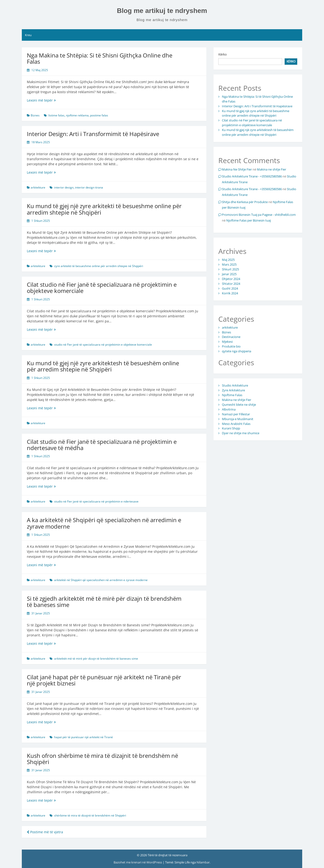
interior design (64, 187)
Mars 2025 (229, 264)
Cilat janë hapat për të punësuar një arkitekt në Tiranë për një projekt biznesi (104, 680)
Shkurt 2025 (230, 269)
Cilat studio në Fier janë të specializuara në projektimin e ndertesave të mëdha (102, 445)
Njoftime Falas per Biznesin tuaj (249, 220)
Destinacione (231, 337)
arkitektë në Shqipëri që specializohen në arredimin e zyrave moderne (101, 580)
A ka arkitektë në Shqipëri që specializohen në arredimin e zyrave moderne (104, 523)
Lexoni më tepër (46, 100)
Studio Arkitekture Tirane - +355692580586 (252, 176)
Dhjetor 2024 (231, 279)
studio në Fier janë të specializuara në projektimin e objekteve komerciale (103, 345)
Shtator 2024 (231, 284)
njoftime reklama (77, 115)
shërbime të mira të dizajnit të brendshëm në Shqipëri (90, 815)
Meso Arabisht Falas (236, 424)
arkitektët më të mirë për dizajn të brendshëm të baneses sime (96, 659)
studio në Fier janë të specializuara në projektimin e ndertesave (96, 501)
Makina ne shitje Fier (272, 169)
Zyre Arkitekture (233, 390)
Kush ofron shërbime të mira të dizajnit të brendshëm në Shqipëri (102, 759)
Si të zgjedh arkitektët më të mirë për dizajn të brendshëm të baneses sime (104, 602)
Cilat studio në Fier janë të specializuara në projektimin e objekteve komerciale (102, 288)
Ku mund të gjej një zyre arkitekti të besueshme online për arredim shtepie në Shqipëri (104, 209)
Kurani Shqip (231, 428)
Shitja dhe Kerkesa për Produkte (245, 202)
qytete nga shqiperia (237, 351)
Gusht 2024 (230, 288)
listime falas (56, 115)
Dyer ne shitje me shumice (241, 433)
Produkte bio (231, 346)
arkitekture (38, 187)
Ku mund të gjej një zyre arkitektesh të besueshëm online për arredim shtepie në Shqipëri (103, 366)
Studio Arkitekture (235, 385)
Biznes (35, 115)
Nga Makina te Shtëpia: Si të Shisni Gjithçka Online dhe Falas (100, 58)
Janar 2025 (229, 274)
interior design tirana (89, 187)
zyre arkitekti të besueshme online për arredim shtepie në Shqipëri (99, 266)
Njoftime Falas (232, 395)
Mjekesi (227, 342)
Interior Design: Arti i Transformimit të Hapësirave (93, 134)
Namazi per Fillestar (236, 414)
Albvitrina (229, 409)
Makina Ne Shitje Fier (237, 169)
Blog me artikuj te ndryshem (162, 11)
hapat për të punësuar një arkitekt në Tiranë (84, 737)
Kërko (223, 54)
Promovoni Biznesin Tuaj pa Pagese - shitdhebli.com (259, 215)
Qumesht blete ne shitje (239, 405)
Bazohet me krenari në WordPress (138, 862)
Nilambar (203, 862)
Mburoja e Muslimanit (238, 419)
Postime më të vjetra (45, 832)
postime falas (99, 115)
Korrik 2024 (230, 293)
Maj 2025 (228, 260)
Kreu (28, 35)
